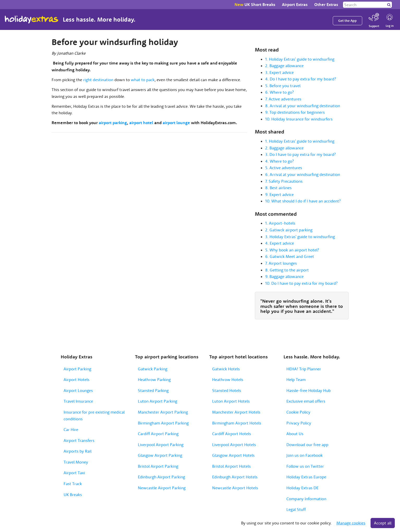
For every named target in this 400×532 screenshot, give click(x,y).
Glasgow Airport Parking (160, 455)
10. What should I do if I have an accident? (303, 201)
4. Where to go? (279, 161)
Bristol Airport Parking (158, 466)
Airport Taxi (74, 473)
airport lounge (176, 123)
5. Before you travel (283, 86)
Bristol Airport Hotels (231, 466)
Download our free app (307, 445)
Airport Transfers (79, 440)
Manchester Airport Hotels (236, 412)
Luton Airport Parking (158, 401)
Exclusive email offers (306, 401)
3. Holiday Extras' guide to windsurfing (300, 237)
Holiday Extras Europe (306, 477)
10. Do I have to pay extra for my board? (301, 283)
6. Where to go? (279, 92)
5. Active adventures (284, 168)
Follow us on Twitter (305, 466)
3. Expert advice (279, 72)
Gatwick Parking (153, 369)
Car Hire (71, 429)
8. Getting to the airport (287, 270)
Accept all (383, 523)
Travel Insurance (78, 401)
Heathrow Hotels (228, 379)
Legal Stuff (296, 509)
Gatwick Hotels (226, 369)
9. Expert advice (279, 194)
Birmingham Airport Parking (163, 423)
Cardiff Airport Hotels (232, 434)
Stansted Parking (153, 390)
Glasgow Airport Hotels (233, 455)
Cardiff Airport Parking (158, 434)
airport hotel (141, 123)
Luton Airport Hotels (231, 401)
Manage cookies (351, 523)
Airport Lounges (78, 390)
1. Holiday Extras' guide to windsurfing (300, 59)
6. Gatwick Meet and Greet (290, 256)
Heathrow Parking (154, 379)
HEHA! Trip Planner (304, 369)
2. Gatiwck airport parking (289, 230)
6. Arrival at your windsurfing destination (303, 174)
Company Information (306, 499)
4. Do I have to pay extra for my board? (301, 79)
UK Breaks (73, 495)
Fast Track (73, 484)
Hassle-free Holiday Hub (309, 390)
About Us (295, 434)
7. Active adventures (283, 99)
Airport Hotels (76, 379)
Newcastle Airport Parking (162, 488)
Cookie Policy (298, 412)
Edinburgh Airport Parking (161, 477)
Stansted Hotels (227, 390)
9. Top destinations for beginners (295, 112)
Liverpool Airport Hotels (234, 445)
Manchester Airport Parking (163, 412)
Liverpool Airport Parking (161, 445)
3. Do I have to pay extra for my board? (300, 154)
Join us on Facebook (304, 455)
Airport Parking (77, 369)
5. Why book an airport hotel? (292, 250)
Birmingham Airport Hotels (237, 423)
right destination (98, 80)
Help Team (296, 379)
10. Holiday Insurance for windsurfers (299, 119)
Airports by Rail (78, 451)
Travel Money (76, 462)
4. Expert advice (280, 243)
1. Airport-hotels (280, 223)
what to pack (143, 80)
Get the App (347, 21)
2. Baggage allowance (284, 66)
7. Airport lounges (281, 263)
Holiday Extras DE (302, 488)
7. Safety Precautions (284, 181)
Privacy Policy (299, 423)
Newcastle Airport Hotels (235, 488)
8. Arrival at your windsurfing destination (303, 106)
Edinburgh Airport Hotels (235, 477)
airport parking (113, 123)
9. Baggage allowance (284, 276)
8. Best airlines (278, 188)
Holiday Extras (32, 20)
